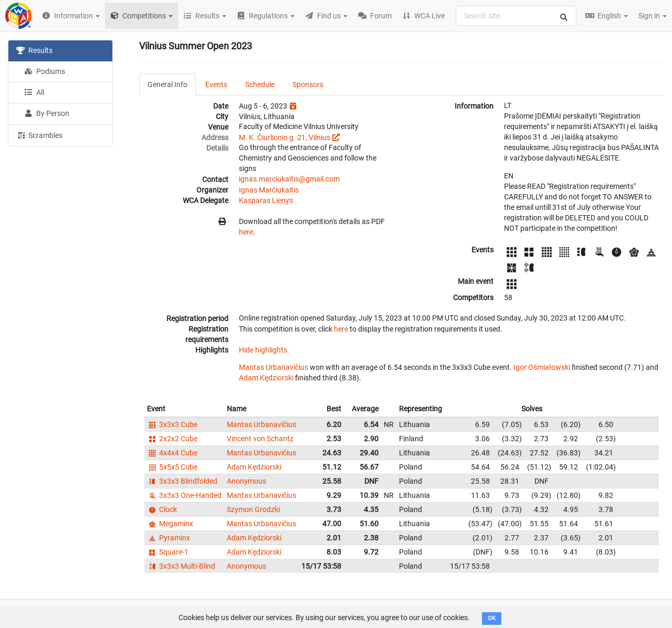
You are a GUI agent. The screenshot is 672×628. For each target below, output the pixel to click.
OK (492, 618)
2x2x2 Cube (172, 439)
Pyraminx (169, 538)
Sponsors (308, 84)
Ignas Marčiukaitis (269, 190)
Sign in (653, 16)
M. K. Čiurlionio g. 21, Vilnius (285, 137)
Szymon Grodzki (253, 509)
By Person (47, 113)
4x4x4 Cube (172, 453)
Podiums (45, 71)
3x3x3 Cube (172, 424)
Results (34, 50)
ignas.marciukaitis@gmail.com (289, 179)
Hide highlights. (264, 350)
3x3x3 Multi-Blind (181, 566)
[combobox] (516, 16)
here (246, 232)
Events (216, 84)
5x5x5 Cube (172, 467)
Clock (162, 509)
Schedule (260, 84)
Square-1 (168, 552)
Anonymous (246, 481)
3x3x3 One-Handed (184, 495)
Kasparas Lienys (266, 200)
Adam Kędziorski (266, 378)
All (34, 92)
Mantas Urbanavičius (274, 367)
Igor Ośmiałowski (542, 367)
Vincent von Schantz (260, 439)
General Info (167, 84)
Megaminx (170, 524)
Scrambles (39, 135)
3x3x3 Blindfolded (182, 481)
